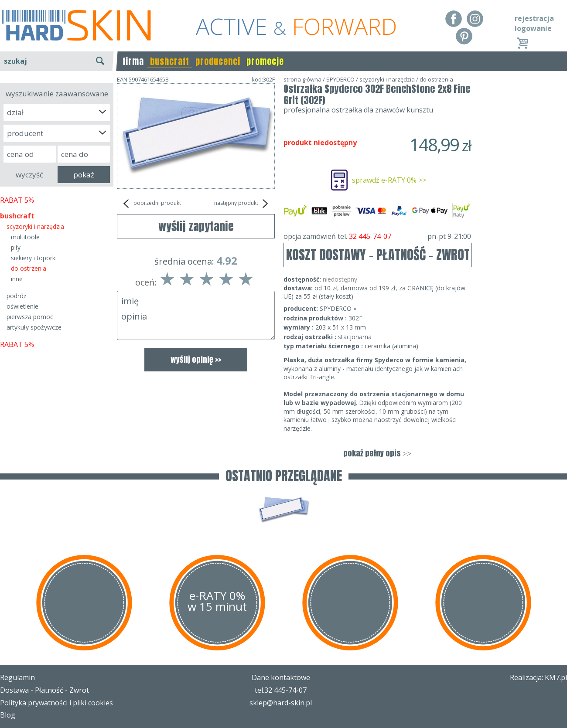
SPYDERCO (340, 79)
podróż (17, 296)
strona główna (302, 79)
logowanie (533, 28)
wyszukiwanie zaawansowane (57, 94)
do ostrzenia (29, 268)
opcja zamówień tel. (377, 236)
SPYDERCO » (338, 308)
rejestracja (534, 18)
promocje (265, 61)
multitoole (25, 237)
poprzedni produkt (151, 204)
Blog (8, 715)
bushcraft (170, 61)
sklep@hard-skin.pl (281, 703)
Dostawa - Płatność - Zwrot (44, 690)
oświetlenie (22, 306)
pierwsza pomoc (30, 317)
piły (16, 247)
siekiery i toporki (34, 258)
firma (133, 61)
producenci (218, 61)
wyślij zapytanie (196, 226)
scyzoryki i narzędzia (35, 226)
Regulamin (17, 677)
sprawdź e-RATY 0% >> (389, 180)
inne (17, 279)
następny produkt (242, 204)
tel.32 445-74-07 (281, 690)
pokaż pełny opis (377, 453)
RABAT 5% (17, 200)
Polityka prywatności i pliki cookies (56, 703)
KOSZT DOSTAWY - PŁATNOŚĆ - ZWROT (378, 255)
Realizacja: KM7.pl (538, 677)
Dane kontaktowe (281, 677)
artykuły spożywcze (34, 327)
